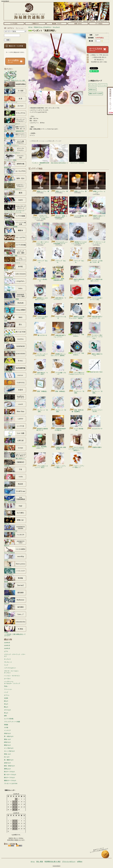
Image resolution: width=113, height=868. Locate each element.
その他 (6, 727)
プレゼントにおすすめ (11, 783)
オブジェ (7, 695)
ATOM (19, 846)
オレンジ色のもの (9, 751)
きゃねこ (15, 361)
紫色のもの (7, 745)
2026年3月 (7, 645)
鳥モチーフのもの (9, 772)
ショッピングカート (99, 23)
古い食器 (15, 92)
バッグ (6, 692)
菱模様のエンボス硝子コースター (40, 292)
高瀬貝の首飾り (95, 441)
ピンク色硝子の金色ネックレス (95, 274)
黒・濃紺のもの (9, 760)
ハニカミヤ (15, 535)
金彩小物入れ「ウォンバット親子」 (40, 367)
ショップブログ (57, 23)
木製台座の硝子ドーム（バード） (58, 330)
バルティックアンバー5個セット (58, 460)
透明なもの (7, 769)
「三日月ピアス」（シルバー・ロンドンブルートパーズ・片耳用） (40, 208)
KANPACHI (15, 347)
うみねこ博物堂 (15, 311)
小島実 (15, 390)
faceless (15, 622)
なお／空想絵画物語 (15, 499)
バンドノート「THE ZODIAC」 (76, 329)
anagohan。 (15, 282)
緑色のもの (7, 742)
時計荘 (15, 485)
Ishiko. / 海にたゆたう (15, 289)
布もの (6, 704)
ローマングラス (15, 172)
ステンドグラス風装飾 (15, 224)
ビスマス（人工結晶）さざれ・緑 (95, 255)
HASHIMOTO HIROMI (15, 528)
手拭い (6, 686)
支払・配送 (40, 862)
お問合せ (78, 23)
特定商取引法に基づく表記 (99, 62)
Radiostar (15, 601)
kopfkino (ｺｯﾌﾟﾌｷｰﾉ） (15, 398)
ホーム (14, 23)
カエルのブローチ (95, 422)
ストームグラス (15, 238)
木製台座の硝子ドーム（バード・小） (95, 311)
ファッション (8, 689)
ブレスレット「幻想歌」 (76, 386)
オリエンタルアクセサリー (15, 150)
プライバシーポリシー (69, 862)
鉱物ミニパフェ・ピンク (97, 183)
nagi (15, 506)
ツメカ (15, 477)
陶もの (6, 707)
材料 (5, 716)
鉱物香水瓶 (15, 165)
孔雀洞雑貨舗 (15, 369)
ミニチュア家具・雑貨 (15, 253)
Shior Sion (15, 412)
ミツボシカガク (15, 572)
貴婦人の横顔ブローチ (95, 348)
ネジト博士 (15, 514)
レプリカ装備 (15, 217)
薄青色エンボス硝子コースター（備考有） (76, 311)
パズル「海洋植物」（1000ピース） (40, 441)
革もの (6, 713)
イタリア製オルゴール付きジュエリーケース (76, 367)
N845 (15, 318)
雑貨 (15, 194)
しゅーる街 (15, 434)
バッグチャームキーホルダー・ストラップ (12, 683)
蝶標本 (15, 231)
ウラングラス (15, 114)
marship (15, 557)
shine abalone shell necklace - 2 (59, 154)
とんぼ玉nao (15, 492)
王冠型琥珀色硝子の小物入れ (58, 423)
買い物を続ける (99, 60)
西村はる (15, 543)
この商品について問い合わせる (99, 55)
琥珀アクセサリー (15, 136)
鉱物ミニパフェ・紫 (40, 182)
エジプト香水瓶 (15, 246)
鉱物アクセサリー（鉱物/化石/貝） (15, 128)
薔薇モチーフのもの (10, 781)
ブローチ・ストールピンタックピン (11, 672)
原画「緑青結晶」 (58, 385)
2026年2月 (7, 648)
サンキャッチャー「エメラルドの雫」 (40, 348)
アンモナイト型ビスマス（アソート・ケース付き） (95, 331)
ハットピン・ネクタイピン (12, 676)
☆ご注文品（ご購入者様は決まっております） (15, 635)
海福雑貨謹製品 (15, 85)
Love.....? (15, 615)
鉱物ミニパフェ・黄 (78, 182)
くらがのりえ (15, 383)
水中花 (15, 267)
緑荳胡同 (15, 608)
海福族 (6, 725)
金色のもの (7, 763)
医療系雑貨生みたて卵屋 (15, 296)
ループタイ (7, 679)
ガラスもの (7, 710)
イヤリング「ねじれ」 (40, 255)
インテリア (7, 730)
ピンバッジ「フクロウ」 (78, 154)
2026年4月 (7, 643)
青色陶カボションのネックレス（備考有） (58, 348)
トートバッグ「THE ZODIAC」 (76, 348)
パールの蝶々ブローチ (58, 367)
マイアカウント (15, 28)
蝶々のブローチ (40, 329)
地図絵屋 (15, 463)
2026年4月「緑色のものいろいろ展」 (15, 76)
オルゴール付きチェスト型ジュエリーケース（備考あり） (76, 443)
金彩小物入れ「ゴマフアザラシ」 (58, 292)
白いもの (7, 757)
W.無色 (15, 630)
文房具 (15, 201)
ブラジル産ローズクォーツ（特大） (40, 460)
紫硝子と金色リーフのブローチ (97, 207)
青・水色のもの (9, 736)
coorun (15, 376)
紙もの (6, 701)
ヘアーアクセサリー (10, 668)
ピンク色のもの (9, 748)
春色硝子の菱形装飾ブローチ (40, 423)
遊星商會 (15, 593)
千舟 (15, 470)
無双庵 (15, 579)
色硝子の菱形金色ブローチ (76, 274)
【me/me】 (15, 586)
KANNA (15, 340)
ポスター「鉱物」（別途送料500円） (58, 273)
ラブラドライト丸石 (58, 311)
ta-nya (15, 448)
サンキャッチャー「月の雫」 (95, 404)
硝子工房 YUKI (15, 333)
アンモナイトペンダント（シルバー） (97, 233)
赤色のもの (7, 733)
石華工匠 (15, 441)
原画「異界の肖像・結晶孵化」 (76, 404)
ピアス (6, 651)
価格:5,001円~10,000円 (96, 94)
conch (15, 405)
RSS (11, 846)
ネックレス (7, 659)
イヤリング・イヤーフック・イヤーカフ (15, 655)
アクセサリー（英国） (15, 157)
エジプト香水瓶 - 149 (76, 423)
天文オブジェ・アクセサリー (15, 186)
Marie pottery (15, 564)
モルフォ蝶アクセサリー (15, 143)
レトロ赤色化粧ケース (76, 292)
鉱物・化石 (15, 179)
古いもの (15, 107)
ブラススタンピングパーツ (15, 260)
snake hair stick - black (95, 366)
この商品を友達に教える (99, 57)
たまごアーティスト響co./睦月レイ (15, 456)
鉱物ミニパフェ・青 (59, 182)
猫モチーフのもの (9, 778)
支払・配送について (35, 23)
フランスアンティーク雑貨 (12, 722)
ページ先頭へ (105, 855)
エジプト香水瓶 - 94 (40, 274)
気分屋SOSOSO (15, 354)
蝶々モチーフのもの (10, 775)
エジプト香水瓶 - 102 (78, 207)
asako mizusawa (15, 275)
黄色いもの (7, 739)
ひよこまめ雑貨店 (15, 550)
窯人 (15, 325)
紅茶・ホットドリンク (15, 99)
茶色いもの (7, 754)
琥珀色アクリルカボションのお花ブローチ (78, 233)
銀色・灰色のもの (9, 766)
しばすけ (15, 419)
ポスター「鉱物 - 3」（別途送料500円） (59, 207)
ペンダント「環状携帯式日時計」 (40, 155)
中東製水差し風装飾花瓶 (58, 442)
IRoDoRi (15, 304)
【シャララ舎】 (15, 427)
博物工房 (15, 521)
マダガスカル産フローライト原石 (95, 292)
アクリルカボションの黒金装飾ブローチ (59, 233)
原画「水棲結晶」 (40, 385)
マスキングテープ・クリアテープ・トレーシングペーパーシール (15, 209)
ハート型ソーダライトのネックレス (40, 233)
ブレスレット (8, 662)
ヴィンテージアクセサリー (15, 121)
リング (6, 665)
